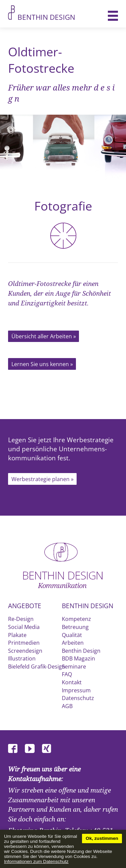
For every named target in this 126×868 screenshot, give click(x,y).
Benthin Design (46, 17)
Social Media (24, 627)
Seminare (74, 667)
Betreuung (75, 627)
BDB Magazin (78, 658)
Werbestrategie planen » (43, 479)
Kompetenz (76, 619)
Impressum (76, 690)
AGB (67, 706)
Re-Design (21, 619)
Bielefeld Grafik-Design (37, 667)
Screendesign (25, 651)
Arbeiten (73, 643)
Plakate (17, 635)
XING (49, 749)
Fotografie (63, 223)
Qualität (72, 635)
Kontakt (72, 682)
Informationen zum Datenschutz (36, 861)
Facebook (16, 749)
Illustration (22, 658)
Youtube (33, 749)
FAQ (67, 674)
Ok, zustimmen (102, 838)
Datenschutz (78, 698)
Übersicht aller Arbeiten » (44, 336)
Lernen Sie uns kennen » (42, 364)
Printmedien (24, 643)
